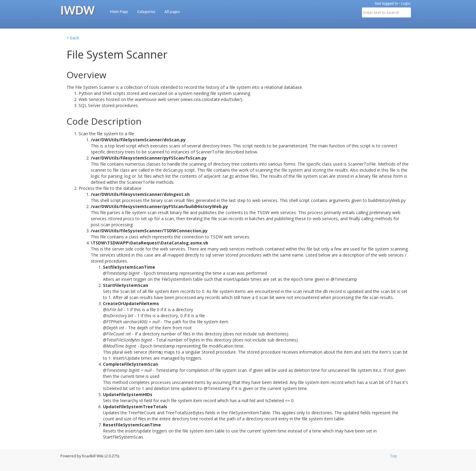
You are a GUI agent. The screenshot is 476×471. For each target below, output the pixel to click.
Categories (146, 12)
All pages (172, 12)
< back (73, 38)
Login (406, 3)
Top (394, 456)
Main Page (119, 12)
